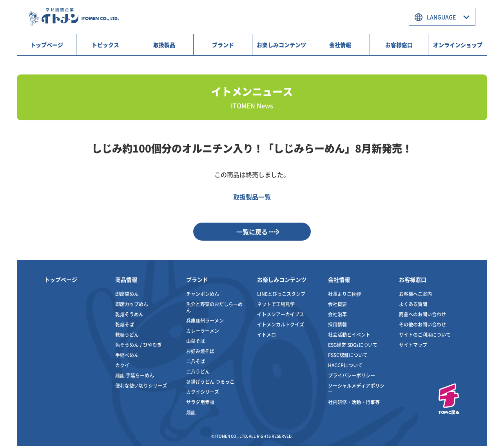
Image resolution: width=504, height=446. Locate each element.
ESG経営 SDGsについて (353, 345)
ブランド (223, 45)
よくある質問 (413, 304)
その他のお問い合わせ (422, 324)
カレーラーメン (203, 331)
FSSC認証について (348, 355)
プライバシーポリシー (352, 375)
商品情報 (126, 279)
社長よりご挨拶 (344, 294)
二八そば (196, 361)
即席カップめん (132, 304)
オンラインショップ (458, 45)
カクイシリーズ (203, 392)
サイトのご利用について (425, 334)
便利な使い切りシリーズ (141, 385)
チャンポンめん (203, 294)
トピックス (105, 45)
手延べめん (127, 355)
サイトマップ (413, 345)
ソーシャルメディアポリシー (356, 389)
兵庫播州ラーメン (205, 320)
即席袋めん (127, 294)
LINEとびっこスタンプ (281, 294)
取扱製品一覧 (252, 197)
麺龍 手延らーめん (135, 375)
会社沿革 (337, 314)
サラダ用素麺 (200, 402)
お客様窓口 (399, 45)
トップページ (47, 45)
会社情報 (340, 45)
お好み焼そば (200, 351)
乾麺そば (125, 324)
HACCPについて (345, 365)
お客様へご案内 (415, 294)
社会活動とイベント (349, 334)
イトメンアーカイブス (281, 314)
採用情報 (337, 324)
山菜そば (196, 341)
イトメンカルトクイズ (281, 324)
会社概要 (337, 304)
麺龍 (191, 412)
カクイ (122, 365)
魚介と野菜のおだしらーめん (214, 307)
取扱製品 (164, 45)
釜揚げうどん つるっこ (210, 382)
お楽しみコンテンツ (281, 45)
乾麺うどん (127, 334)
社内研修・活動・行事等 (354, 402)
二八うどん (198, 371)
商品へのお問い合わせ (422, 314)
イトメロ (267, 334)
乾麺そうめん (129, 314)
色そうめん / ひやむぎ (139, 345)
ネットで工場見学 (276, 304)
